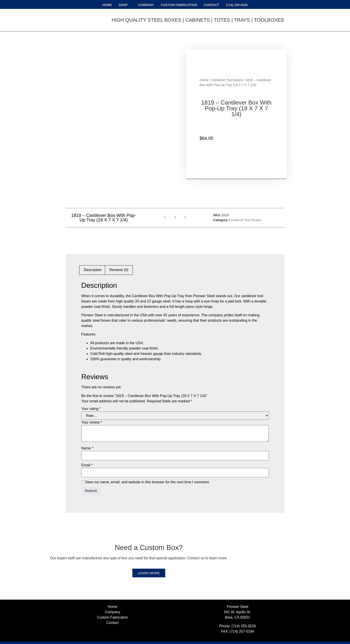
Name (87, 442)
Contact (212, 5)
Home (105, 5)
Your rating (91, 403)
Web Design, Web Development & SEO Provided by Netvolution (239, 640)
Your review (92, 416)
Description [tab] (93, 264)
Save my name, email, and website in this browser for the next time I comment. (147, 476)
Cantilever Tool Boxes (227, 77)
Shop (122, 5)
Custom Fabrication (179, 5)
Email (87, 459)
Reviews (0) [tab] (119, 264)
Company (145, 5)
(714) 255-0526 (239, 5)
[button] (165, 211)
